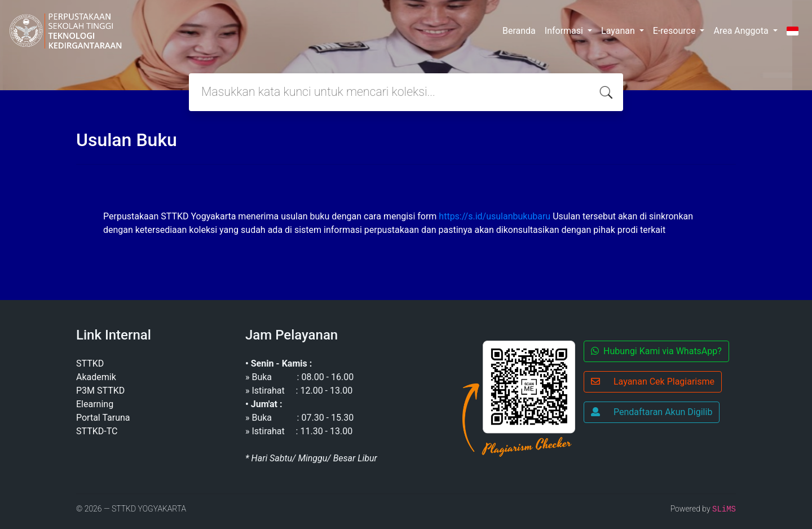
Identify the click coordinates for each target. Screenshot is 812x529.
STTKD (90, 363)
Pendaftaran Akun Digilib (652, 412)
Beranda (519, 31)
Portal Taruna (103, 418)
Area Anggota (742, 31)
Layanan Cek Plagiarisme (653, 382)
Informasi (565, 31)
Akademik (96, 377)
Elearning (95, 404)
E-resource (676, 31)
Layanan (619, 31)
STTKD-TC (97, 431)
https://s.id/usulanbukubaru (495, 216)
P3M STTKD (100, 391)
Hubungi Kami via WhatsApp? (656, 351)
